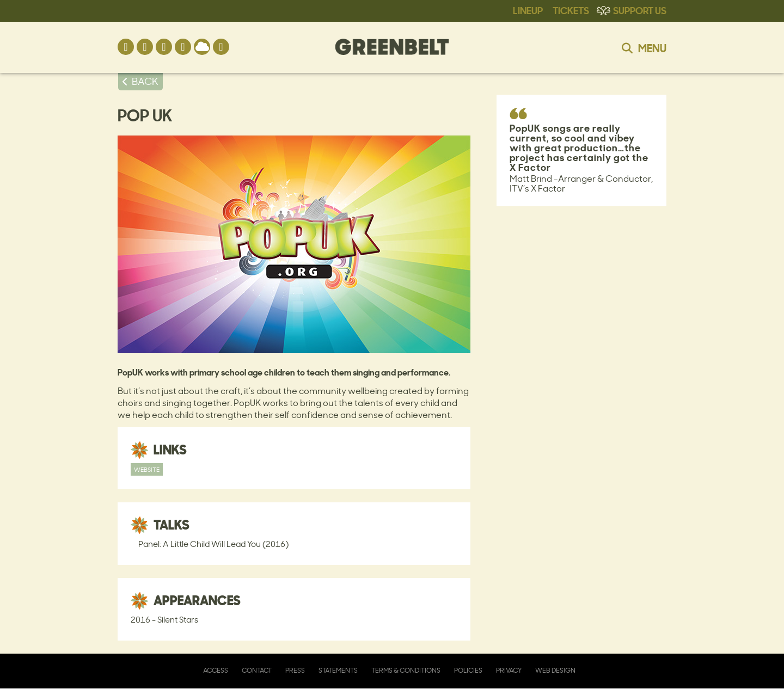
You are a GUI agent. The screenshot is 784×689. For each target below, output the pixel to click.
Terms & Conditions (406, 670)
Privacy (509, 670)
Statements (338, 670)
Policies (468, 670)
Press (295, 670)
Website (147, 469)
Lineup (528, 10)
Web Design (555, 670)
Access (216, 670)
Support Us (640, 10)
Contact (257, 670)
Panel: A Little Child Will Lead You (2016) (213, 544)
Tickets (571, 10)
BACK (145, 81)
